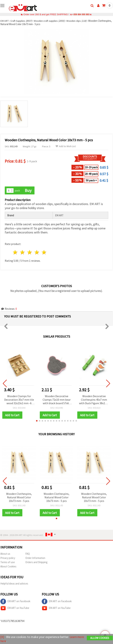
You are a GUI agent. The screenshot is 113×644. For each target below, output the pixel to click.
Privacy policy (8, 558)
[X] (2, 637)
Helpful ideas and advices (14, 584)
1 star (15, 252)
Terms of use (8, 563)
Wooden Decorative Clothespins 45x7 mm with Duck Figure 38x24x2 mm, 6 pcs (94, 400)
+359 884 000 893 (81, 14)
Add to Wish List (66, 146)
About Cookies (8, 567)
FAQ (28, 554)
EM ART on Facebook (15, 602)
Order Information (35, 558)
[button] (37, 421)
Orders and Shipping (36, 563)
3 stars (30, 252)
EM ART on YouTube (15, 609)
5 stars (44, 252)
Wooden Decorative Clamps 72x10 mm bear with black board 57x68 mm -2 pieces (57, 400)
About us (5, 554)
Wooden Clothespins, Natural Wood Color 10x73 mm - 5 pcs (19, 497)
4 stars (37, 252)
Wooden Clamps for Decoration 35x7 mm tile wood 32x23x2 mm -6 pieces (19, 400)
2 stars (23, 252)
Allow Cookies (100, 638)
